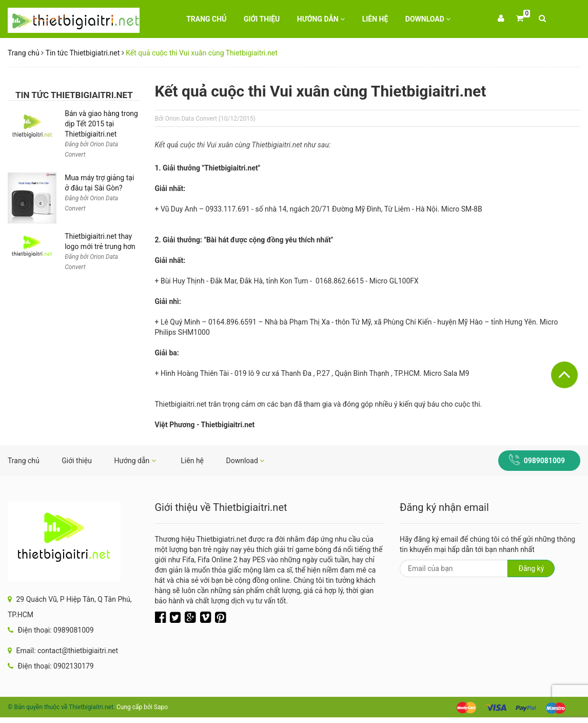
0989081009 (544, 461)
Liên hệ (375, 19)
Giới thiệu (262, 19)
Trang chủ (206, 19)
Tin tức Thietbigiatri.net (83, 53)
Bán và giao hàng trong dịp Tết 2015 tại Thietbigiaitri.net (101, 124)
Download (428, 19)
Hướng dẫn (321, 19)
